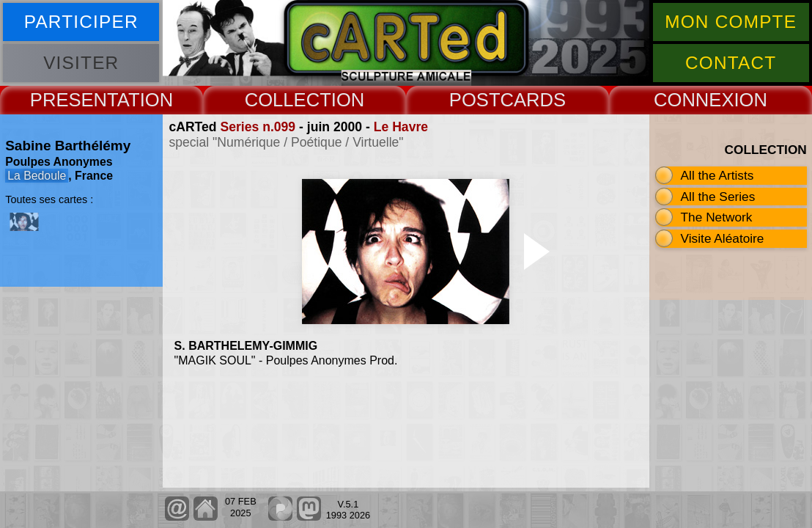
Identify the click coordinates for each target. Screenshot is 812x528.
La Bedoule (37, 176)
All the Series (718, 197)
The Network (717, 217)
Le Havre (401, 127)
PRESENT (74, 100)
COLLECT (288, 100)
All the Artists (717, 175)
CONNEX (694, 100)
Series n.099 (258, 127)
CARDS (534, 100)
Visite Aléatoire (723, 238)
